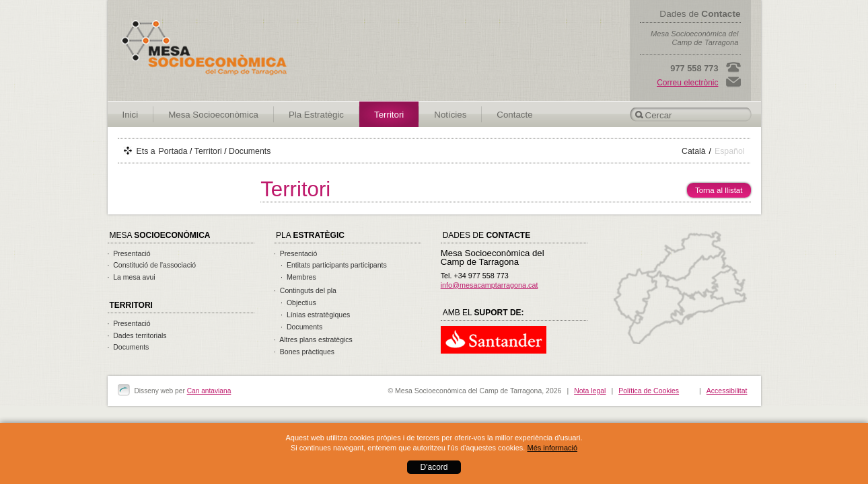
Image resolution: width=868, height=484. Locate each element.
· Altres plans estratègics (313, 339)
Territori (389, 115)
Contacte (514, 115)
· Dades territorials (137, 335)
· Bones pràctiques (304, 352)
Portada (173, 151)
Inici (131, 115)
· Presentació (129, 253)
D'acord (434, 467)
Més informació (552, 448)
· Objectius (298, 302)
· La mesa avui (132, 277)
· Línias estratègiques (315, 315)
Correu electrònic (687, 83)
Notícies (450, 115)
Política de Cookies (649, 391)
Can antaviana (209, 391)
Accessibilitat (727, 391)
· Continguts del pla (305, 290)
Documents (250, 151)
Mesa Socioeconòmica (213, 115)
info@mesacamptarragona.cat (490, 285)
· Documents (129, 347)
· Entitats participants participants (334, 265)
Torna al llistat (715, 189)
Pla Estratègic (316, 115)
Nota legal (590, 391)
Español (730, 151)
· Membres (298, 277)
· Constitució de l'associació (152, 265)
